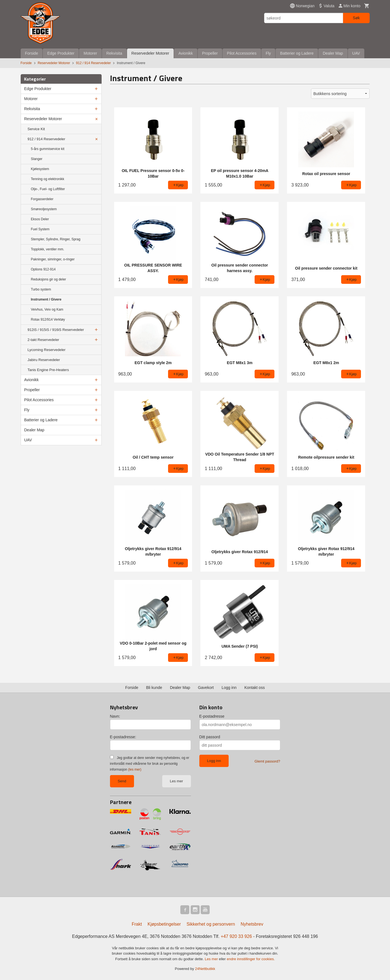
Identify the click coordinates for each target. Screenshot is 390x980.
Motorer (90, 53)
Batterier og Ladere (297, 53)
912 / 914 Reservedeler (46, 139)
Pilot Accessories (242, 53)
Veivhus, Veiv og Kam (47, 309)
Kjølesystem (40, 169)
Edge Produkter (61, 53)
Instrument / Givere (46, 299)
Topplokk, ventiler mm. (48, 249)
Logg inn (229, 688)
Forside (32, 53)
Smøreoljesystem (44, 209)
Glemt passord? (267, 761)
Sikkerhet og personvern (211, 924)
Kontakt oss (254, 688)
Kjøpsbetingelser (164, 924)
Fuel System (40, 229)
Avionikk (186, 53)
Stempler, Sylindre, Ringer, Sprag (56, 239)
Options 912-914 (43, 269)
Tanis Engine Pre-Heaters (48, 370)
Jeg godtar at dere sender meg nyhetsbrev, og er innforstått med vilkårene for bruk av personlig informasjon (150, 764)
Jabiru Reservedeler (44, 360)
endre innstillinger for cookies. (251, 959)
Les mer (177, 781)
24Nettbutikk (205, 969)
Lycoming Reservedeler (47, 350)
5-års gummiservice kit (48, 149)
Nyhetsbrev (252, 924)
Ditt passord (210, 737)
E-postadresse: (123, 737)
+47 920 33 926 (236, 936)
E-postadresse (212, 716)
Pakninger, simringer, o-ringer (53, 259)
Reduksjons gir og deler (49, 279)
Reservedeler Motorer (150, 53)
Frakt (137, 924)
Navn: (115, 716)
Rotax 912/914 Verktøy (48, 320)
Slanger (37, 159)
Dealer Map (333, 53)
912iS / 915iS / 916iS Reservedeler (56, 330)
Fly (268, 53)
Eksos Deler (40, 219)
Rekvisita (114, 53)
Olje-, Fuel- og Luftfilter (48, 189)
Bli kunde (154, 688)
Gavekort (206, 688)
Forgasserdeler (42, 199)
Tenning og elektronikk (48, 179)
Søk (356, 18)
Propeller (210, 53)
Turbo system (41, 289)
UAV (356, 53)
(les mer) (135, 770)
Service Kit (36, 129)
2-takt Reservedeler (43, 340)
